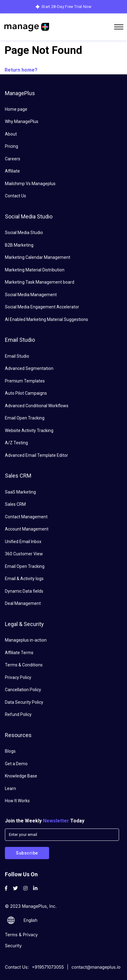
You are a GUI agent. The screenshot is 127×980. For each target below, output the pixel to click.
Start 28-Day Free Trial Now (67, 7)
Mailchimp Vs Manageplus (30, 184)
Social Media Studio (24, 233)
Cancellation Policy (23, 690)
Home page (16, 109)
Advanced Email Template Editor (37, 455)
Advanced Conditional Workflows (37, 406)
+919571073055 (48, 967)
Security (13, 946)
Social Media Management (31, 295)
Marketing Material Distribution (35, 270)
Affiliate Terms (19, 653)
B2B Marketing (19, 245)
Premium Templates (25, 381)
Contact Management (26, 517)
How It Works (17, 801)
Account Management (27, 529)
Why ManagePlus (22, 121)
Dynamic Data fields (24, 591)
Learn (10, 788)
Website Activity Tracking (29, 430)
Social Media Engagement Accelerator (42, 307)
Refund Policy (18, 714)
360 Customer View (24, 554)
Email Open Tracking (25, 418)
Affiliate (12, 171)
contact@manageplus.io (96, 967)
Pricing (12, 146)
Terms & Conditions (24, 665)
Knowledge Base (21, 776)
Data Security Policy (24, 702)
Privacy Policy (18, 677)
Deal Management (23, 603)
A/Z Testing (16, 443)
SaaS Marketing (20, 492)
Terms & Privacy (21, 935)
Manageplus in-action (26, 640)
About (11, 134)
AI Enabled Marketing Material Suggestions (46, 319)
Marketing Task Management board (40, 282)
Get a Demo (16, 764)
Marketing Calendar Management (38, 257)
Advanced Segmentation (29, 368)
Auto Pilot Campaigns (26, 393)
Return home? (21, 70)
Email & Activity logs (24, 579)
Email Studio (17, 356)
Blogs (10, 751)
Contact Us (15, 196)
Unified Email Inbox (23, 542)
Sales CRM (15, 504)
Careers (13, 159)
